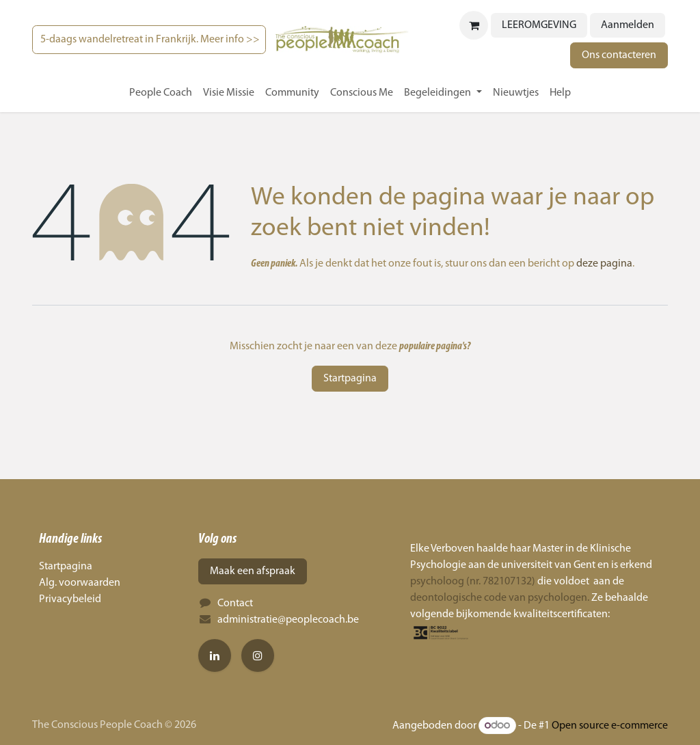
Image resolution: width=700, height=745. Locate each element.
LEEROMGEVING (539, 25)
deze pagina (604, 264)
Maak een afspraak (253, 571)
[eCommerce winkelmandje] (474, 25)
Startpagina (350, 379)
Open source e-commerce (610, 726)
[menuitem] (161, 93)
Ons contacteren (619, 55)
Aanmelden (628, 25)
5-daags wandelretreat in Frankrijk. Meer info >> (149, 40)
